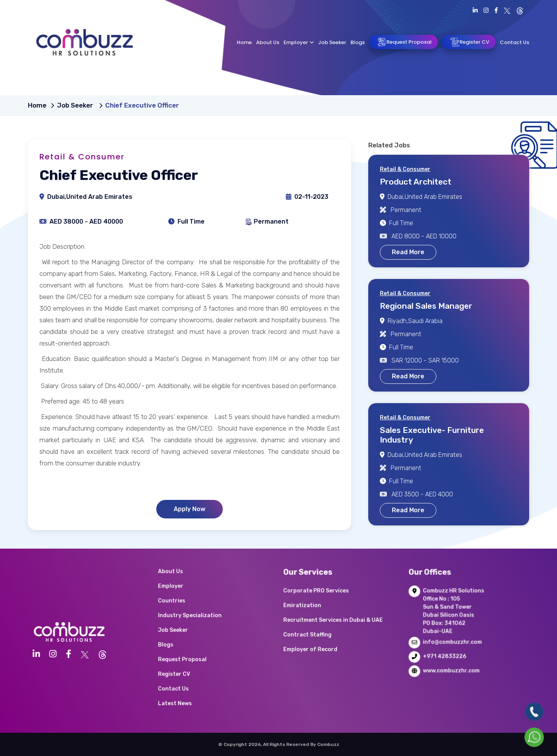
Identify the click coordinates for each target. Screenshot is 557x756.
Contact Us (514, 42)
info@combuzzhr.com (452, 642)
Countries (185, 613)
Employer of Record (320, 647)
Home (244, 42)
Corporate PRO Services (324, 606)
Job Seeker (332, 42)
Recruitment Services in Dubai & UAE (336, 626)
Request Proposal (403, 42)
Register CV (469, 42)
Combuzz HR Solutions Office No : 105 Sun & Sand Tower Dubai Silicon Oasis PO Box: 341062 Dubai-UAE (453, 620)
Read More (408, 252)
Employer (299, 42)
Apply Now (190, 509)
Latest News (188, 684)
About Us (268, 42)
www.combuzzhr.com (451, 662)
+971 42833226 (447, 653)
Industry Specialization (198, 623)
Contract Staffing (318, 637)
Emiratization (314, 616)
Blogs (358, 42)
